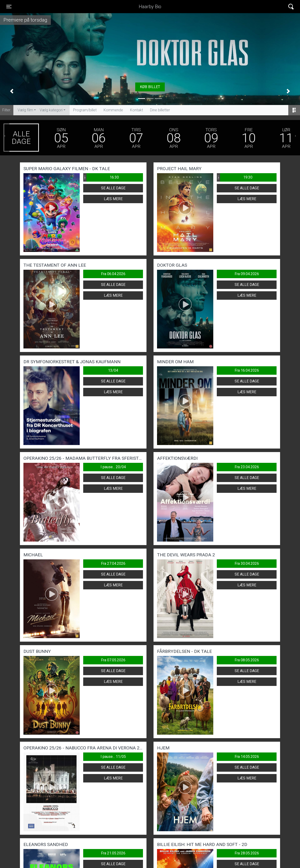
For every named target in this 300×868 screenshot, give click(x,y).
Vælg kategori (51, 110)
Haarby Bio (150, 7)
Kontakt (137, 110)
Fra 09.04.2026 (247, 274)
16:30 (101, 177)
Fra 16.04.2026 (247, 370)
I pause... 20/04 (113, 467)
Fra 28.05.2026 (247, 853)
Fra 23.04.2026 (247, 467)
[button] (12, 91)
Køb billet (150, 87)
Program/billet (85, 110)
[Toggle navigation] (9, 7)
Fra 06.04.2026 (113, 274)
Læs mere (113, 199)
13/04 (113, 370)
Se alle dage (113, 188)
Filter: (7, 110)
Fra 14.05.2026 (247, 757)
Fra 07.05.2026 (113, 660)
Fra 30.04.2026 (247, 563)
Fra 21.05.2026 (113, 853)
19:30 (235, 177)
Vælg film (25, 110)
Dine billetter (160, 110)
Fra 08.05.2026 (247, 660)
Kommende (113, 110)
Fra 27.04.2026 (113, 563)
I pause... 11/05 (113, 757)
